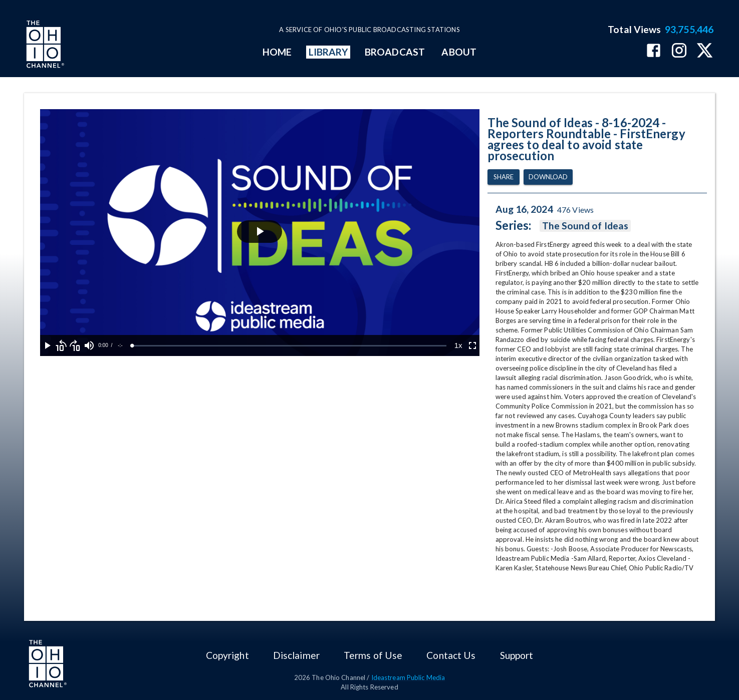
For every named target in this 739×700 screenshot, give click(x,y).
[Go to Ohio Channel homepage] (44, 46)
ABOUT (459, 52)
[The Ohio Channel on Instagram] (679, 51)
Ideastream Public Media (408, 677)
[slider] (289, 346)
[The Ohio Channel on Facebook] (654, 51)
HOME (277, 52)
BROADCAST (395, 52)
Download (548, 177)
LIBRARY (328, 52)
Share (504, 177)
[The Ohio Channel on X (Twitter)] (705, 51)
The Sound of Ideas (585, 226)
